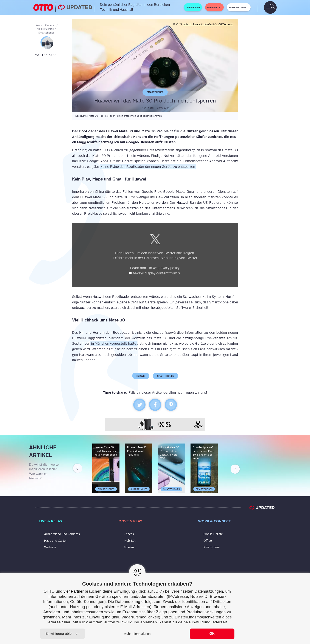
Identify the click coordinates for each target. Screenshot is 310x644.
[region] (155, 608)
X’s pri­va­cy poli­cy (166, 268)
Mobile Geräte (45, 29)
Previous (77, 469)
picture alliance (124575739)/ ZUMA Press (208, 24)
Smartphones (46, 33)
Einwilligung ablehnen (62, 634)
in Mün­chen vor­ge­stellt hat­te (114, 343)
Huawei (141, 376)
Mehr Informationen (137, 634)
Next (236, 468)
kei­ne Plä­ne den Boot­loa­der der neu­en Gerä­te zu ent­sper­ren (148, 167)
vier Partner (74, 591)
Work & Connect (46, 25)
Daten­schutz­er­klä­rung (161, 258)
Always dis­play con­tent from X (157, 273)
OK (212, 634)
